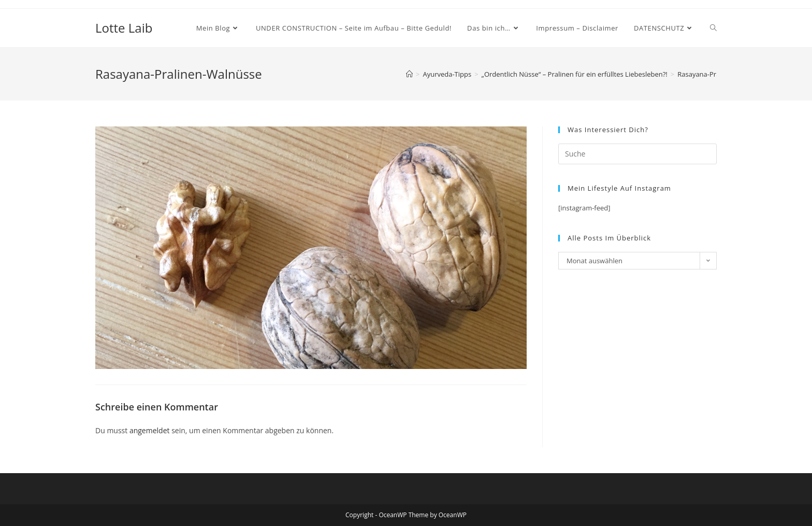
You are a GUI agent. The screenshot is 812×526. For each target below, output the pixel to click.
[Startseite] (409, 74)
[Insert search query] (637, 154)
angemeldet (150, 430)
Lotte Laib (124, 28)
